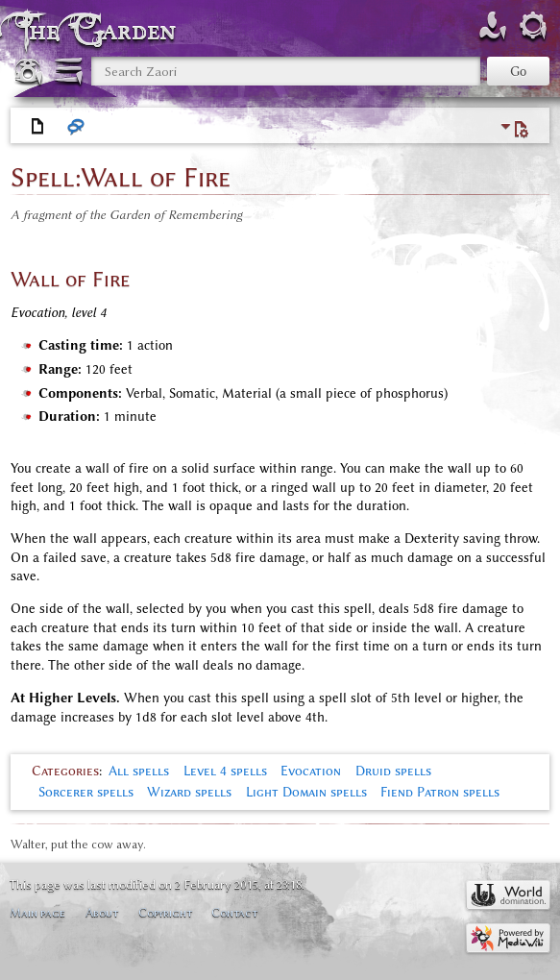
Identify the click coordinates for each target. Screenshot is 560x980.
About (102, 912)
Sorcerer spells (86, 792)
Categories (65, 771)
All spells (139, 771)
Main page (37, 912)
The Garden (100, 30)
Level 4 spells (225, 771)
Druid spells (393, 771)
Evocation (311, 771)
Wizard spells (189, 792)
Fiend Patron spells (440, 792)
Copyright (165, 912)
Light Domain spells (306, 792)
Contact (234, 912)
